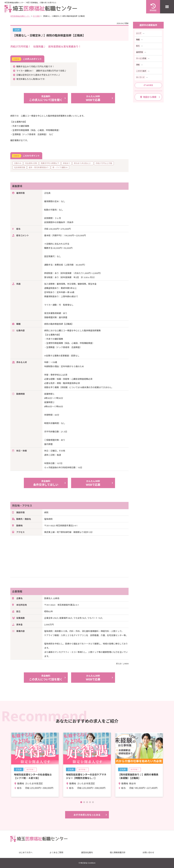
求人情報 (36, 16)
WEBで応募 (93, 98)
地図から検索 (148, 97)
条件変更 (148, 85)
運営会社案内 (87, 852)
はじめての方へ (26, 852)
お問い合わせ (148, 852)
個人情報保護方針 (118, 852)
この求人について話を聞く (46, 98)
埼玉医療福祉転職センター (20, 16)
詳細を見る (35, 765)
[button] (81, 802)
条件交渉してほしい (46, 483)
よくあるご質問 (56, 852)
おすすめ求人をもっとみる (87, 815)
